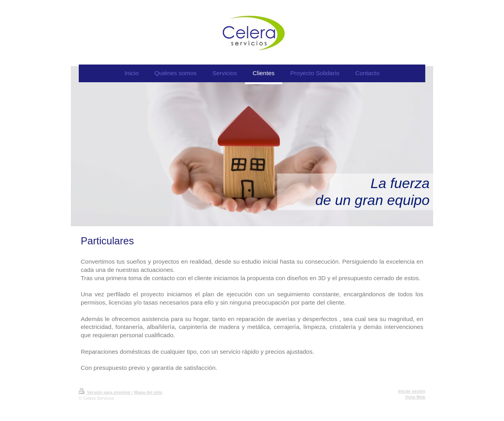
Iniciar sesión (412, 391)
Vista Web (415, 397)
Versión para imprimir (105, 392)
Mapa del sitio (148, 392)
